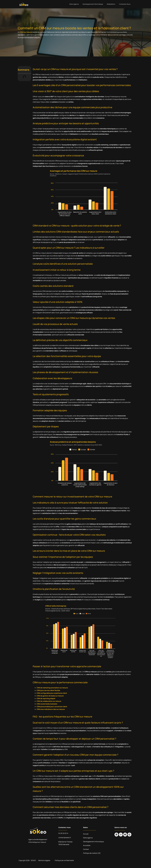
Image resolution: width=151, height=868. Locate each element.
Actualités (87, 845)
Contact (86, 849)
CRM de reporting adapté (46, 698)
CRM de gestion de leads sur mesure (50, 696)
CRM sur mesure (26, 32)
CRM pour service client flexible (48, 690)
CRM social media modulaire (47, 704)
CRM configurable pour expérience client (52, 693)
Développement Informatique (93, 4)
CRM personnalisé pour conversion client (52, 707)
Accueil (86, 834)
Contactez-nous (125, 4)
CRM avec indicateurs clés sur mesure (51, 709)
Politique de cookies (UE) (92, 853)
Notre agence (74, 4)
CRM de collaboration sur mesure (49, 701)
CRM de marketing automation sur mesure (52, 688)
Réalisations (111, 4)
